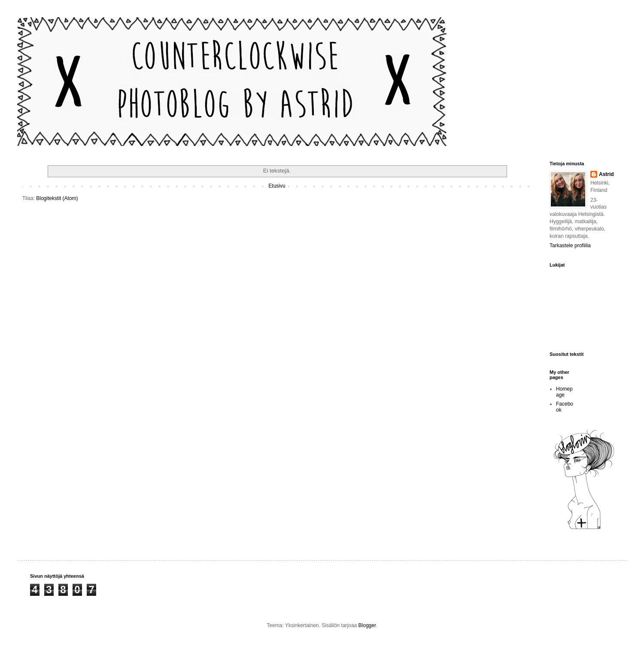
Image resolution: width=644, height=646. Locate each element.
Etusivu (277, 186)
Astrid (606, 174)
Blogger (367, 625)
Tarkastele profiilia (570, 246)
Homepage (564, 392)
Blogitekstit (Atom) (57, 198)
